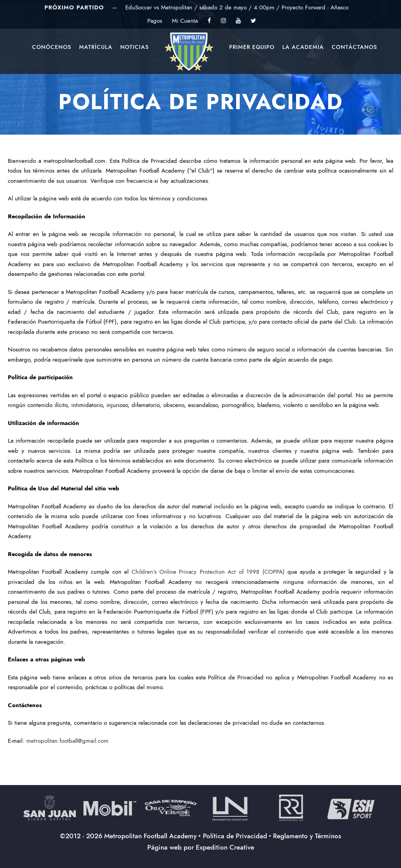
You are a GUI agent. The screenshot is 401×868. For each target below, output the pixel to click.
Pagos (155, 21)
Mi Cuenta (185, 21)
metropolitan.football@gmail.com (67, 741)
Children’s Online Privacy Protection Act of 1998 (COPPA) (208, 572)
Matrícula (96, 47)
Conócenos (52, 47)
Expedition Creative (225, 847)
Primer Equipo (252, 47)
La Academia (303, 47)
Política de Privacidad (235, 836)
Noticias (135, 47)
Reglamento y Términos (307, 836)
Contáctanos (354, 47)
